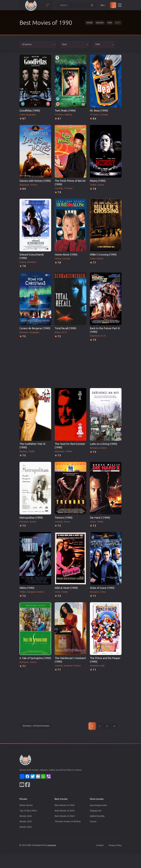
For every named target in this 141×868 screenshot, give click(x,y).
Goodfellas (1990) (30, 111)
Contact (100, 845)
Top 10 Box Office (28, 811)
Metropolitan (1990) (31, 518)
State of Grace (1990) (102, 588)
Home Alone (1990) (66, 255)
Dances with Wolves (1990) (35, 181)
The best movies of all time (68, 821)
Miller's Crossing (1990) (103, 255)
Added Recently (97, 816)
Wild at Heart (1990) (66, 588)
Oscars (93, 821)
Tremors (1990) (64, 518)
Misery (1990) (98, 181)
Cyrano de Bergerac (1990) (35, 328)
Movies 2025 (26, 821)
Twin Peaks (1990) (65, 111)
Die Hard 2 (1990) (100, 518)
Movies (100, 23)
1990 (109, 23)
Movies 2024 (26, 827)
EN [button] (103, 5)
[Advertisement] (70, 364)
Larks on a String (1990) (103, 444)
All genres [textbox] (27, 44)
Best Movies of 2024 (65, 816)
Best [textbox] (64, 44)
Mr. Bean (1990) (99, 111)
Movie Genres (26, 805)
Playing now (96, 811)
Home (89, 23)
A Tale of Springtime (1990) (35, 658)
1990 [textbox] (97, 44)
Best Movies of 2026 (65, 805)
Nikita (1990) (27, 588)
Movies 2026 (26, 816)
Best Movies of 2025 (65, 811)
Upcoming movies (98, 805)
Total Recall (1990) (65, 328)
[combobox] (38, 44)
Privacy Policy (115, 845)
